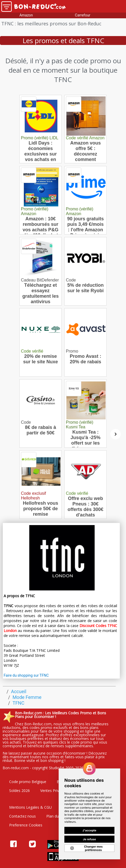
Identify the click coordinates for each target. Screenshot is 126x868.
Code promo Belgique (28, 782)
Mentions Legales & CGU (30, 807)
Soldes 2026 (19, 791)
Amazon (26, 15)
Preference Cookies (26, 825)
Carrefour (83, 15)
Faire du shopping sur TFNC (26, 675)
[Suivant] (116, 434)
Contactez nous (22, 816)
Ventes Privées (53, 791)
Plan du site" (57, 816)
